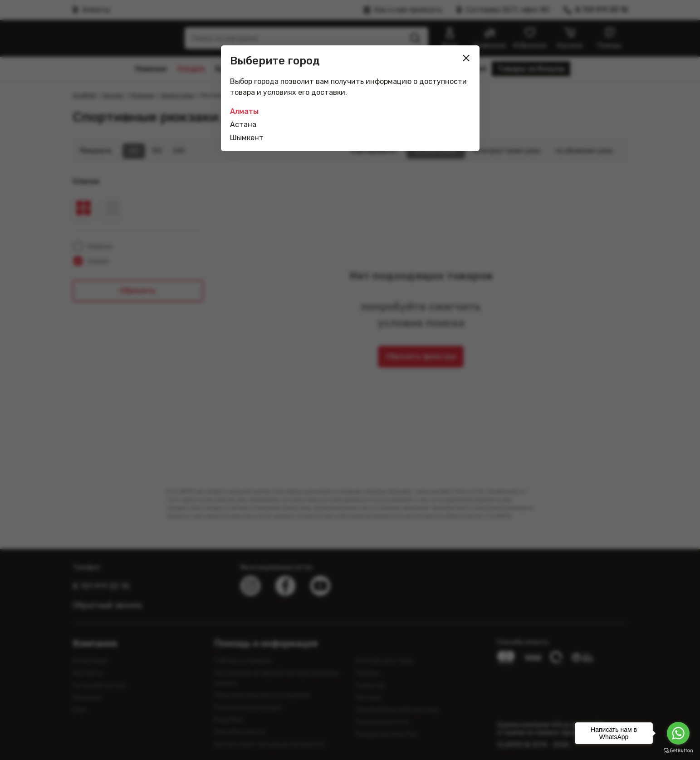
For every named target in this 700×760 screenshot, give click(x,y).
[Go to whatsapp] (678, 733)
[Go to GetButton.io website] (678, 751)
